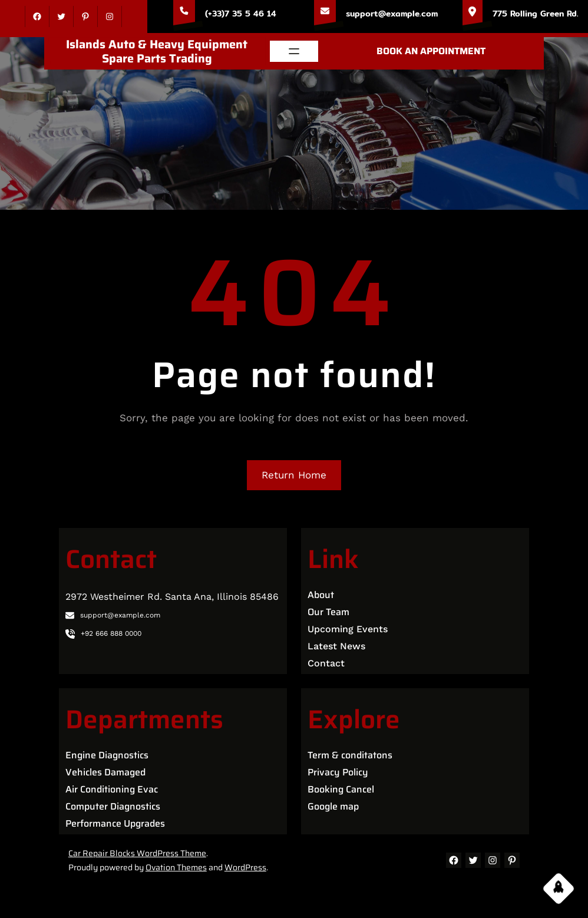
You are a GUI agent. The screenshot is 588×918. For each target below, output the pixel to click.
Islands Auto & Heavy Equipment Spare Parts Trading (157, 51)
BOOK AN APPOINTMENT (431, 51)
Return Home (294, 475)
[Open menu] (294, 51)
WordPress (245, 867)
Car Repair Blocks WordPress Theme (137, 853)
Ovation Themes (176, 867)
